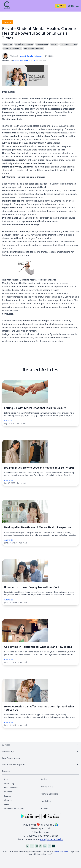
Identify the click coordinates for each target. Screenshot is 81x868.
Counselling (8, 44)
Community (9, 783)
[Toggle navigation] (77, 6)
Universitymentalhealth (12, 48)
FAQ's (7, 804)
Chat (61, 6)
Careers (45, 808)
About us (8, 800)
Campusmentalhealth (69, 44)
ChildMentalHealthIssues (34, 48)
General (8, 22)
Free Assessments (12, 788)
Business (8, 792)
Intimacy (54, 44)
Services (8, 796)
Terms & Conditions (50, 794)
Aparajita (9, 421)
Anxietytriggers (42, 44)
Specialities (46, 801)
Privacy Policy (47, 786)
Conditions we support (14, 808)
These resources (61, 851)
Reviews (45, 779)
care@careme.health (52, 839)
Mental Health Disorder (24, 44)
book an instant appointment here (56, 300)
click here (31, 214)
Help (6, 779)
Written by (26, 56)
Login (71, 6)
